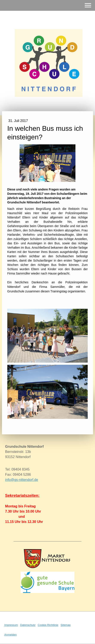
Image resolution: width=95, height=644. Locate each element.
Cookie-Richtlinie (48, 625)
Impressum (11, 625)
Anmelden (11, 635)
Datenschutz (28, 625)
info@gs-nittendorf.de (22, 480)
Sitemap (66, 625)
